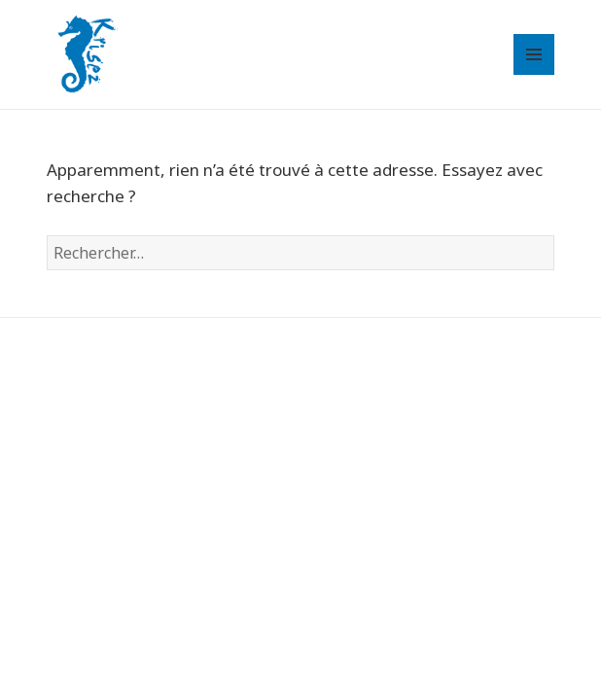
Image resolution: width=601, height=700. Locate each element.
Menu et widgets (534, 74)
